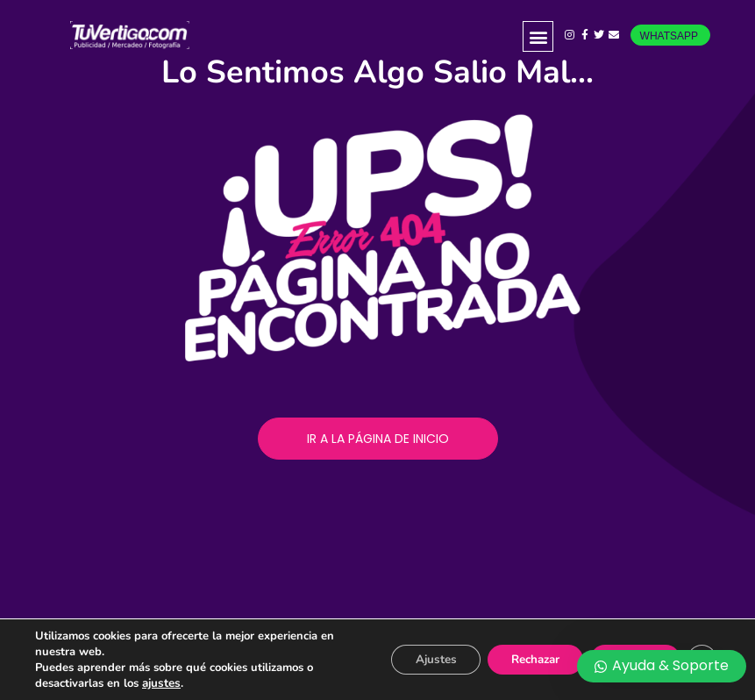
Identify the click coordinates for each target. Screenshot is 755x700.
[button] (538, 36)
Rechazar (520, 659)
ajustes (160, 683)
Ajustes (413, 659)
